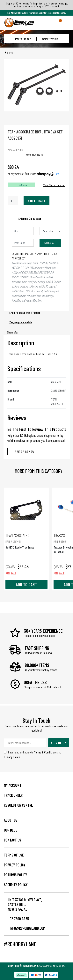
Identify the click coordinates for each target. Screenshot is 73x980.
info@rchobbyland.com (25, 928)
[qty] (23, 231)
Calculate (50, 243)
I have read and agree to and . (33, 755)
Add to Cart (37, 201)
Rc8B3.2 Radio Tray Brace (26, 541)
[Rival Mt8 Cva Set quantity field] (13, 201)
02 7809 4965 (16, 919)
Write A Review (22, 451)
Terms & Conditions (45, 752)
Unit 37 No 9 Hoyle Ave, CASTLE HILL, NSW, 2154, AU (25, 904)
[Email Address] (25, 743)
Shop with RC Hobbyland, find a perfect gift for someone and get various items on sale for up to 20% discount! (37, 5)
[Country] (50, 231)
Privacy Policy (12, 757)
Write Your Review (35, 155)
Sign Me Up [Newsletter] (59, 743)
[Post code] (23, 243)
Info (57, 174)
